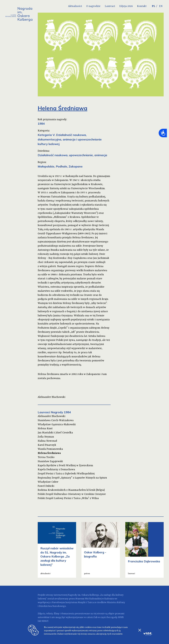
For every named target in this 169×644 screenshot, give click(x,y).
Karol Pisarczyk (47, 445)
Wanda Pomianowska (50, 449)
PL (153, 6)
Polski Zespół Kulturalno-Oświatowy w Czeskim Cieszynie (72, 494)
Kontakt (142, 6)
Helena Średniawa (49, 453)
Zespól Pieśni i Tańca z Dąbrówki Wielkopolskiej (66, 474)
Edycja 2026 (126, 6)
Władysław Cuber (48, 482)
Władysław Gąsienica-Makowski (57, 425)
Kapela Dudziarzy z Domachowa (56, 470)
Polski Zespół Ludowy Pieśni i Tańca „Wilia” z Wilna (68, 498)
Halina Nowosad (47, 441)
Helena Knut (45, 429)
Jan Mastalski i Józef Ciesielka (55, 433)
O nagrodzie (93, 6)
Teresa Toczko (46, 457)
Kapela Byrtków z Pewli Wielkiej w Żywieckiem (65, 466)
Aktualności (75, 6)
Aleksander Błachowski (52, 416)
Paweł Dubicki (46, 486)
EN (161, 6)
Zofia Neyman (46, 437)
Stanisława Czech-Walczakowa (56, 420)
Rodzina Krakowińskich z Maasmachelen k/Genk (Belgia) (71, 490)
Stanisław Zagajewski (50, 461)
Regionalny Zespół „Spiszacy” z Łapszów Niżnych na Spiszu (72, 478)
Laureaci (110, 6)
